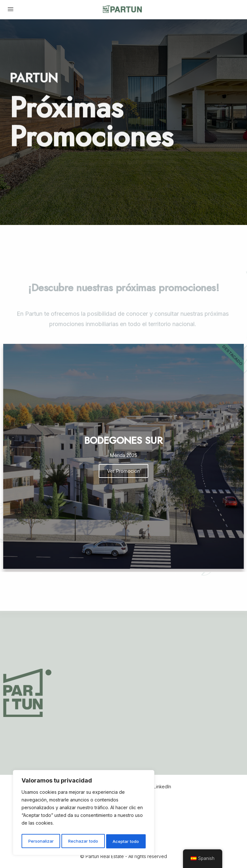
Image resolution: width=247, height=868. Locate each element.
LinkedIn (158, 787)
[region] (84, 814)
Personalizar (41, 841)
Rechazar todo (83, 841)
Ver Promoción (123, 471)
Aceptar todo (126, 841)
